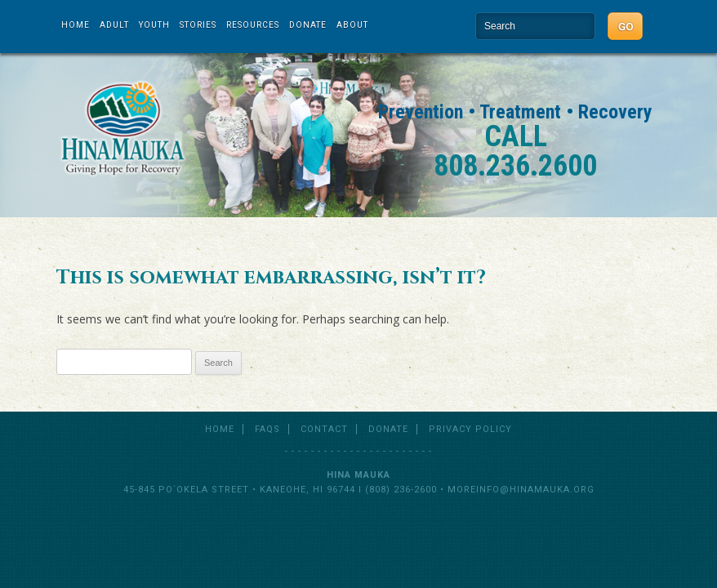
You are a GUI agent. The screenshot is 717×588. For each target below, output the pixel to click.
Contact (324, 429)
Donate (308, 25)
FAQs (267, 429)
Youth (154, 25)
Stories (198, 25)
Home (76, 25)
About (352, 25)
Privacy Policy (470, 429)
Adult (114, 25)
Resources (253, 25)
